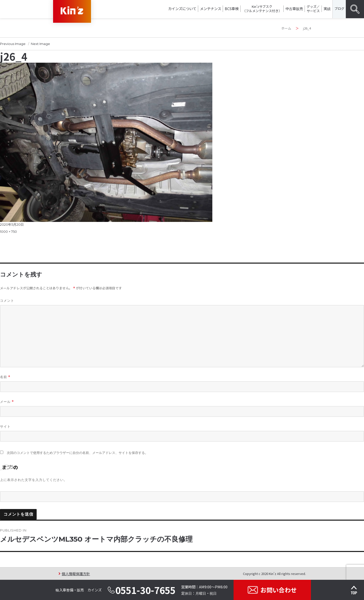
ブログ (339, 8)
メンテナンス (211, 8)
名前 (5, 377)
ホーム (286, 28)
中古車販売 (294, 8)
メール (7, 402)
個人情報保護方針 (76, 574)
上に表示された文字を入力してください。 (34, 480)
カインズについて (182, 8)
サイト (5, 426)
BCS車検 (232, 8)
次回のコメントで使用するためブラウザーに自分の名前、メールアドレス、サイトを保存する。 (77, 453)
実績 (327, 8)
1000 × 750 (8, 232)
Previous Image (13, 44)
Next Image (40, 44)
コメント (7, 301)
